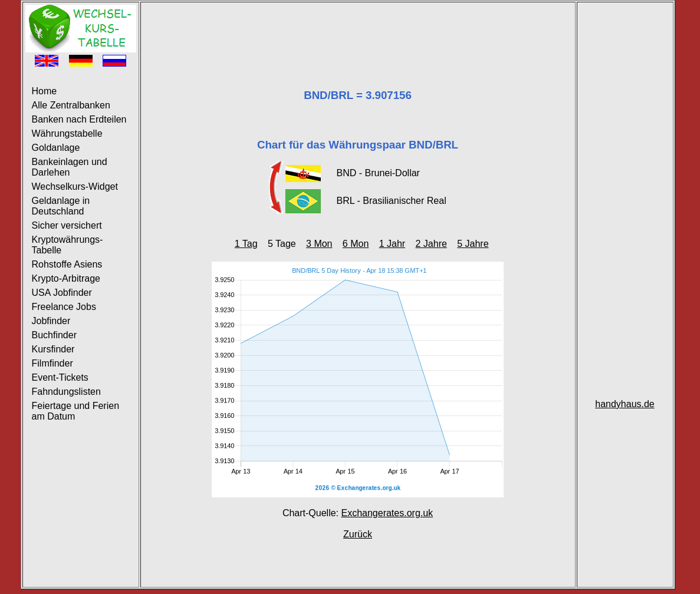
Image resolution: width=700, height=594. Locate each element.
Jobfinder (51, 321)
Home (45, 91)
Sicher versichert (67, 225)
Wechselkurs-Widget (75, 187)
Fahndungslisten (66, 392)
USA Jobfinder (62, 293)
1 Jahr (392, 244)
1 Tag (246, 244)
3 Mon (319, 244)
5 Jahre (473, 244)
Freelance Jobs (64, 307)
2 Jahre (431, 244)
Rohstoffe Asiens (67, 264)
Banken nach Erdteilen (79, 119)
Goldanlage (56, 148)
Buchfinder (55, 335)
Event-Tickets (60, 377)
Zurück (358, 534)
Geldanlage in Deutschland (61, 206)
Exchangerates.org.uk (387, 513)
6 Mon (356, 244)
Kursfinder (53, 349)
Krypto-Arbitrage (66, 278)
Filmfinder (52, 363)
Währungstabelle (67, 133)
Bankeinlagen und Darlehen (70, 167)
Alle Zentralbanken (71, 105)
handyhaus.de (625, 404)
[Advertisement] (358, 31)
